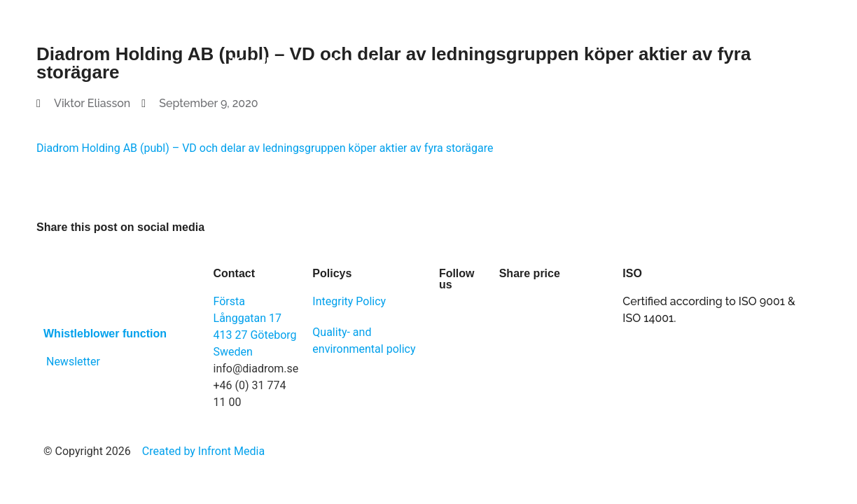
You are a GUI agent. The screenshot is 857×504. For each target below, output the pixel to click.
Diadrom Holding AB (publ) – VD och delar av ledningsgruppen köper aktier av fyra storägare (265, 148)
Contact (350, 62)
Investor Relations (522, 30)
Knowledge (265, 62)
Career (624, 30)
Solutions (328, 30)
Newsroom (704, 30)
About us (412, 30)
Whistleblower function (105, 334)
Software (244, 30)
